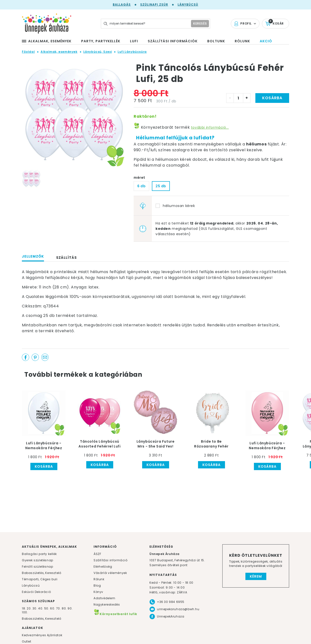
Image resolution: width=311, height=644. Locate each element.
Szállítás (66, 258)
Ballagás (122, 4)
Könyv (98, 592)
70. (59, 608)
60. (53, 608)
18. (24, 608)
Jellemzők (33, 256)
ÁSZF (97, 554)
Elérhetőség (103, 567)
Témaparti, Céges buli (40, 579)
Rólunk (99, 579)
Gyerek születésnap (38, 560)
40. (41, 608)
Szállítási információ (111, 560)
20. (29, 608)
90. (70, 608)
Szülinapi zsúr (154, 4)
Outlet (27, 641)
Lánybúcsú (188, 4)
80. (65, 608)
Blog (97, 586)
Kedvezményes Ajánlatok (42, 635)
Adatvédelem (104, 598)
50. (47, 608)
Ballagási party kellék (39, 554)
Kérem (256, 576)
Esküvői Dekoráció (36, 592)
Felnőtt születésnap (37, 567)
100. (25, 612)
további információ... (210, 127)
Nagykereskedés (107, 604)
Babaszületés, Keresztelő (42, 573)
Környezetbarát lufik (115, 614)
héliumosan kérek (179, 206)
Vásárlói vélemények (110, 573)
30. (35, 608)
